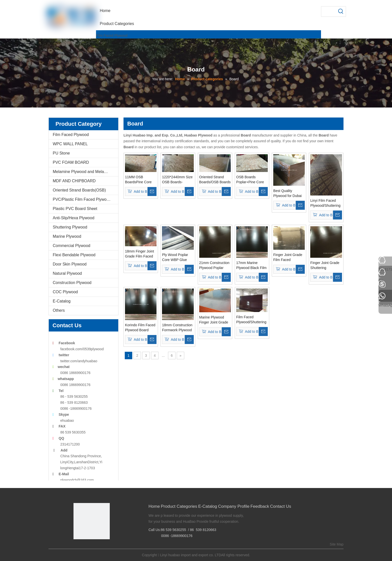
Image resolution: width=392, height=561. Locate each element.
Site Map (337, 544)
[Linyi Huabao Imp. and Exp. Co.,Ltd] (92, 521)
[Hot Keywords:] (341, 11)
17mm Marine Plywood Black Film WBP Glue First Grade (251, 265)
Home (154, 506)
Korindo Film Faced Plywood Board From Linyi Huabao (140, 328)
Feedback (260, 506)
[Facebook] (77, 548)
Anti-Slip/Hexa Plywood (73, 218)
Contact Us (280, 506)
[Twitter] (92, 548)
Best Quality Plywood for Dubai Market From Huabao (287, 193)
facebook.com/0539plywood (82, 349)
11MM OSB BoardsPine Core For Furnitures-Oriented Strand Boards (138, 180)
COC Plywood (65, 292)
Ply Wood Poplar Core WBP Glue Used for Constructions (175, 257)
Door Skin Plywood (70, 264)
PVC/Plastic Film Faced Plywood (82, 199)
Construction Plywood (72, 283)
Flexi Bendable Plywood (74, 255)
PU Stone (61, 153)
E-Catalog (62, 301)
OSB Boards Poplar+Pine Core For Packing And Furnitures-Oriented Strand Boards (251, 180)
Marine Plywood (67, 236)
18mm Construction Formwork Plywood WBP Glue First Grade (177, 328)
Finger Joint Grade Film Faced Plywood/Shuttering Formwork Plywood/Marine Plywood (288, 257)
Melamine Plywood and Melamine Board (85, 172)
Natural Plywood (67, 273)
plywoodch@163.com (77, 480)
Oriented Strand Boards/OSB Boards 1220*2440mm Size (215, 180)
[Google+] (85, 548)
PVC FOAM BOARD (71, 162)
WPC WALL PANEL (70, 144)
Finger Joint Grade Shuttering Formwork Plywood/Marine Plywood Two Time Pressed (325, 265)
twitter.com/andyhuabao (79, 361)
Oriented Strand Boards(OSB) (79, 190)
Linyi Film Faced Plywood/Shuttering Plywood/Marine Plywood (325, 203)
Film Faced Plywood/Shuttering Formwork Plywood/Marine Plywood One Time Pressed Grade (251, 320)
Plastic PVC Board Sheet (75, 209)
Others (59, 310)
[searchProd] (328, 11)
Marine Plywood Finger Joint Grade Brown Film (214, 320)
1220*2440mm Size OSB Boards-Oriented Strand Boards (177, 180)
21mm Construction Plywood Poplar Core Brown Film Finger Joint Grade (214, 265)
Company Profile (234, 506)
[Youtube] (100, 548)
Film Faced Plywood (112, 35)
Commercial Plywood (71, 246)
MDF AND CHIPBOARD (74, 181)
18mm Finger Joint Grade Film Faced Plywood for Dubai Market (139, 254)
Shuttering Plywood (70, 227)
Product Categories (179, 506)
